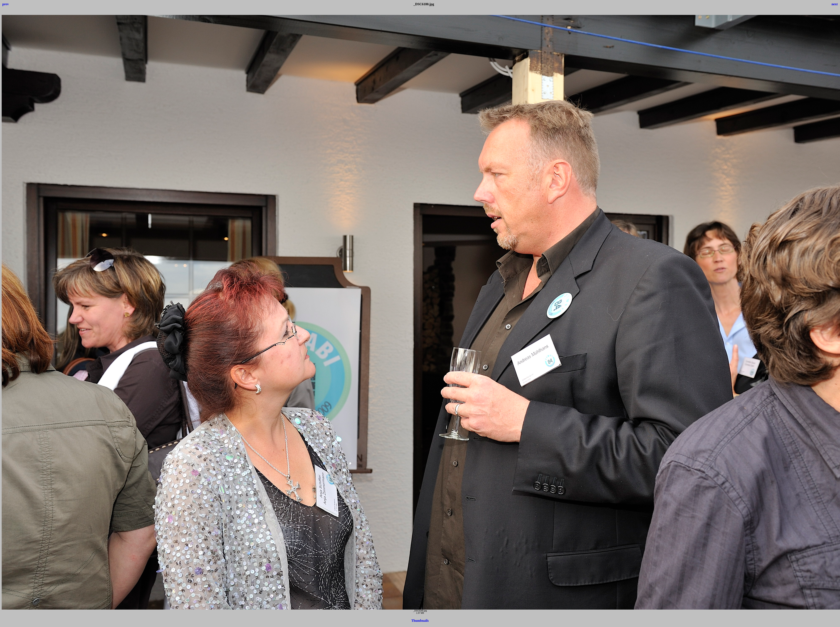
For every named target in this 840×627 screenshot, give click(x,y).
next (835, 4)
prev (6, 4)
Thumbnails (420, 621)
